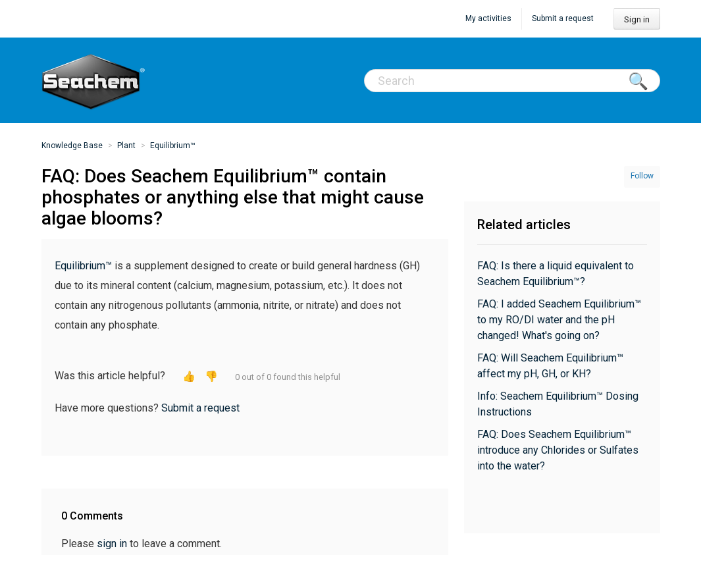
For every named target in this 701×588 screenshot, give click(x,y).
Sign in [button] (637, 19)
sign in (112, 544)
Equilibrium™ (173, 146)
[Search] (512, 81)
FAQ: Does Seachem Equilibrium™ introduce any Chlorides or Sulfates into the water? (558, 450)
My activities (488, 18)
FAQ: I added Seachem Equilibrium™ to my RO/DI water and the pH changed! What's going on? (559, 320)
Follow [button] (642, 176)
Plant (126, 146)
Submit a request (563, 18)
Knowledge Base (72, 146)
